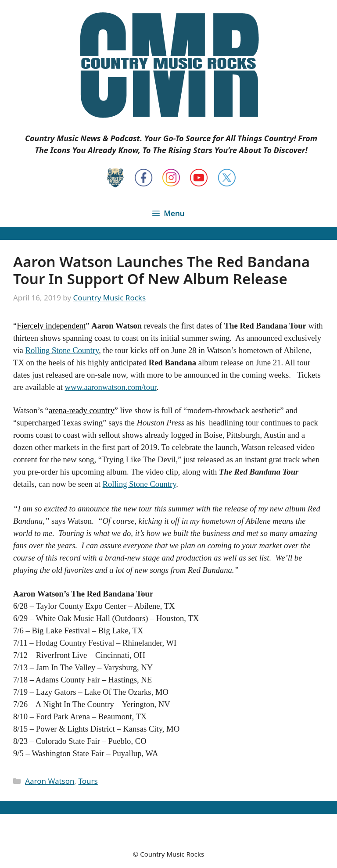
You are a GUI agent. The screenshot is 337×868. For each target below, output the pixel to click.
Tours (88, 781)
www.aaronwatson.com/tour (111, 387)
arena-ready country (82, 410)
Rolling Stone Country (62, 350)
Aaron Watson (50, 781)
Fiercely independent (51, 326)
